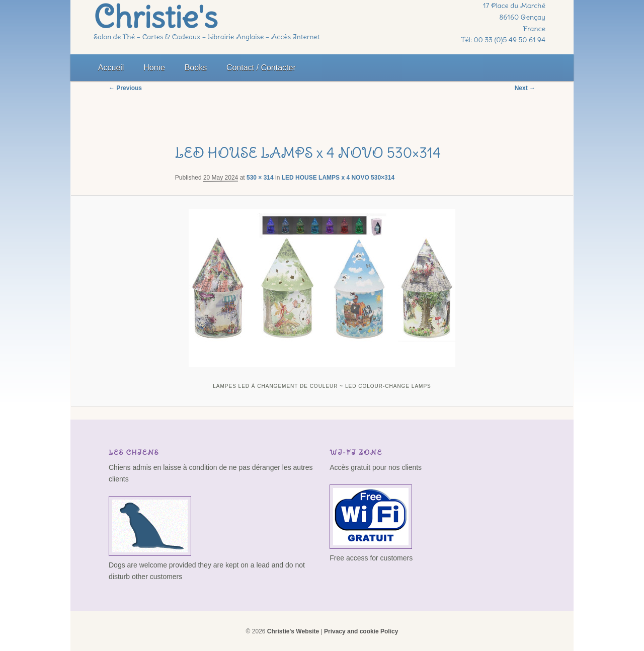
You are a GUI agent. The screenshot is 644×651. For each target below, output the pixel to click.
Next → (525, 88)
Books (196, 68)
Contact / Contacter (261, 68)
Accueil (111, 68)
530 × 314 (260, 178)
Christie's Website (293, 631)
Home (154, 68)
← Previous (125, 88)
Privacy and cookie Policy (361, 631)
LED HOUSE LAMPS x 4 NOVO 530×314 (338, 178)
